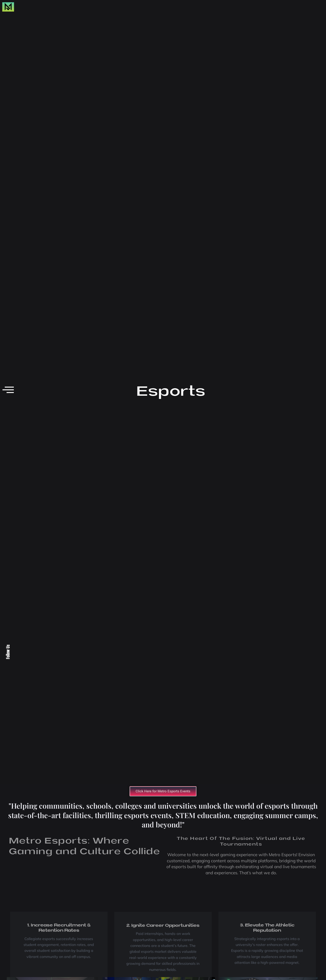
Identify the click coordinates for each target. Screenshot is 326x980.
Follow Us (8, 652)
